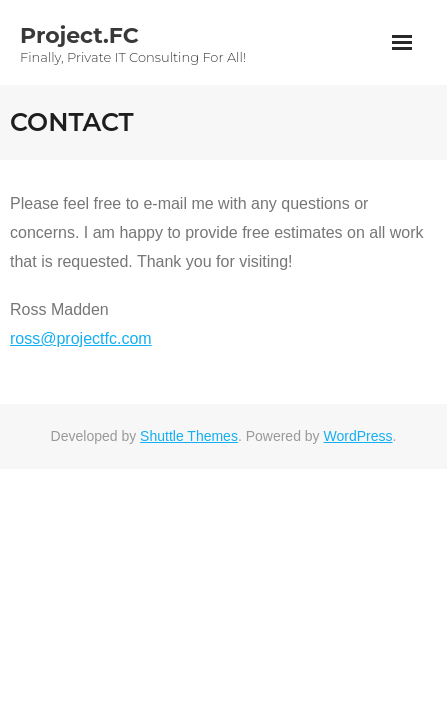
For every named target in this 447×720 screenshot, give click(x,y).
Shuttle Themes (189, 436)
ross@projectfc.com (81, 338)
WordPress (358, 436)
